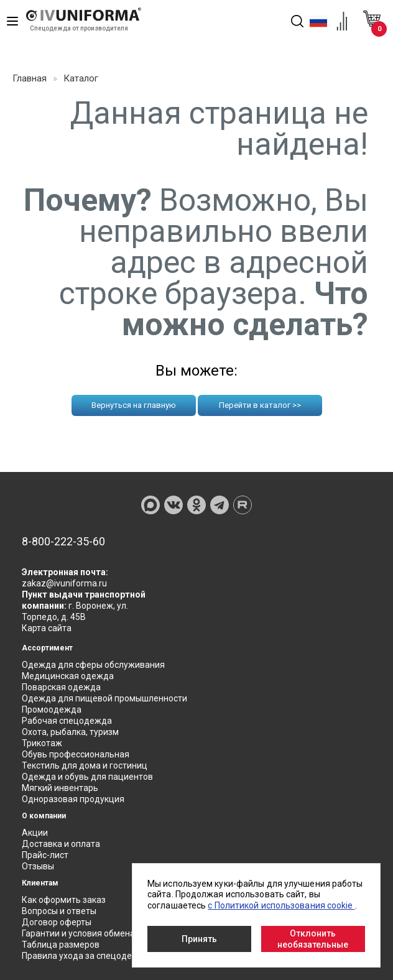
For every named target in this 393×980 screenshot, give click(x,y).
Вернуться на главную (134, 405)
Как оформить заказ (64, 900)
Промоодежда (52, 710)
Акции (35, 833)
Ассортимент (47, 648)
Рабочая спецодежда (67, 721)
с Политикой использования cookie (281, 905)
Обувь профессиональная (76, 754)
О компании (44, 816)
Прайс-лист (45, 855)
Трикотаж (42, 743)
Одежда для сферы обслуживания (93, 665)
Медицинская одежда (68, 676)
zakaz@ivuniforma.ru (64, 583)
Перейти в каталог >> (260, 405)
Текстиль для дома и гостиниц (85, 765)
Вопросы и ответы (59, 911)
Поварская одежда (61, 687)
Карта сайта (47, 628)
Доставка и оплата (61, 844)
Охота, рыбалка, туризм (70, 732)
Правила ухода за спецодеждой (88, 956)
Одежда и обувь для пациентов (87, 777)
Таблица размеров (61, 945)
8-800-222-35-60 (63, 542)
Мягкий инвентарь (60, 788)
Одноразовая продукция (73, 799)
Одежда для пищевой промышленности (104, 698)
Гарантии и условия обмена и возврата (102, 933)
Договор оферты (57, 922)
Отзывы (38, 866)
